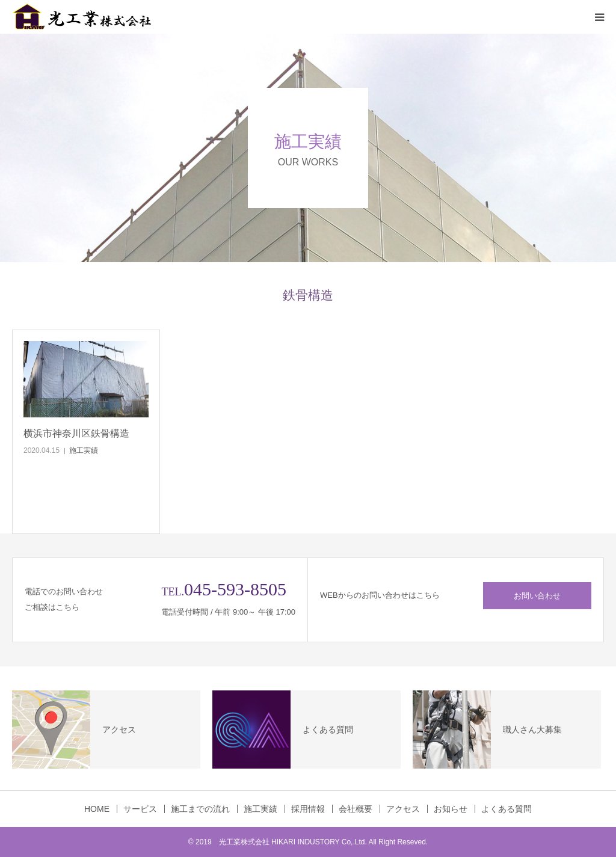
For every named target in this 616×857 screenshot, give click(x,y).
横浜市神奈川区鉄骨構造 (76, 433)
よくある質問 (507, 809)
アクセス (403, 809)
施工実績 (84, 450)
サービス (140, 809)
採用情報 (308, 809)
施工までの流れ (200, 809)
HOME (97, 809)
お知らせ (451, 809)
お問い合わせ (537, 596)
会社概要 (356, 809)
